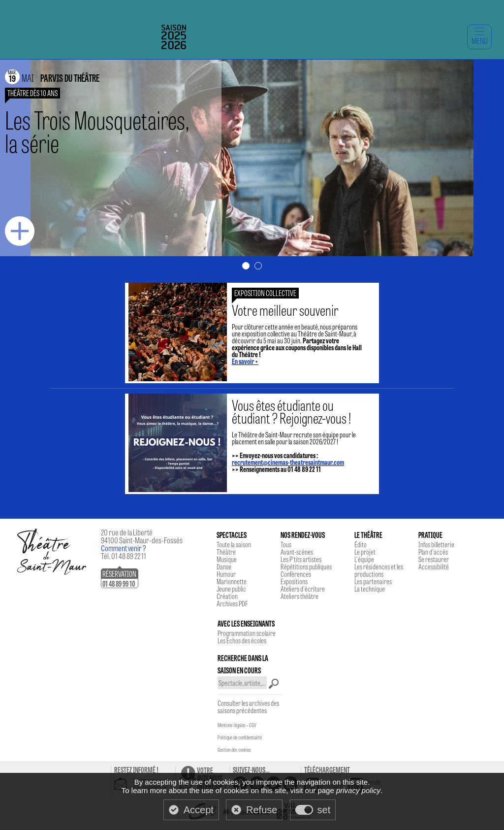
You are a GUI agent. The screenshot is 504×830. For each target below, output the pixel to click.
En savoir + (245, 361)
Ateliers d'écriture (303, 589)
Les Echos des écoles (242, 640)
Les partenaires (373, 581)
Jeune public (231, 589)
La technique (370, 589)
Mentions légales (232, 725)
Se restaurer (434, 559)
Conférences (296, 574)
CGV (253, 725)
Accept (199, 810)
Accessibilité (434, 566)
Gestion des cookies (234, 750)
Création (227, 596)
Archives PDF (232, 603)
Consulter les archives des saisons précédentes (248, 707)
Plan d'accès (433, 552)
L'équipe (364, 559)
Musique (227, 559)
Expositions (294, 581)
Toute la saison (234, 544)
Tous (286, 544)
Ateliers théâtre (299, 596)
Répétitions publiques (306, 566)
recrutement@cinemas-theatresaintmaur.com (288, 462)
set (324, 810)
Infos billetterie (436, 544)
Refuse (262, 810)
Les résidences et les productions (379, 570)
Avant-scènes (297, 552)
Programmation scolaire (247, 633)
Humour (226, 574)
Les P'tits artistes (301, 559)
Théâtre (226, 552)
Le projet (365, 552)
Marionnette (232, 581)
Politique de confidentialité (240, 737)
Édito (361, 544)
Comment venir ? (124, 548)
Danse (224, 566)
